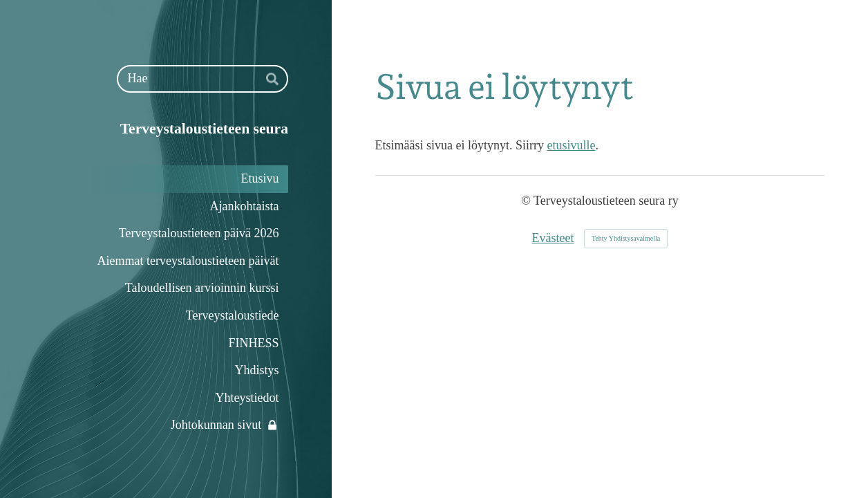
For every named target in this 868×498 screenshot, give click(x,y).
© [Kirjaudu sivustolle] (527, 201)
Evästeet (553, 238)
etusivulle (572, 145)
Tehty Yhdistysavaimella (626, 238)
